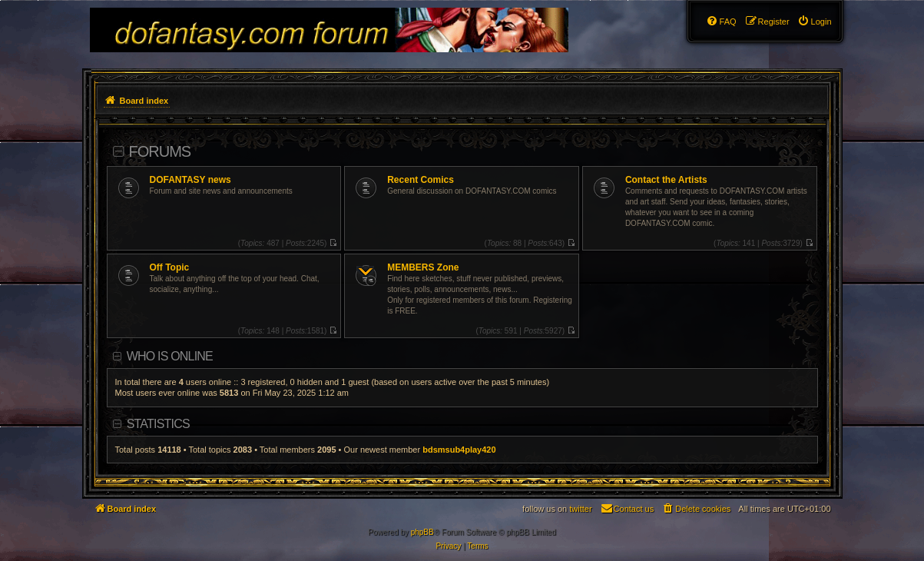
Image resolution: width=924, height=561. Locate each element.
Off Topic (170, 267)
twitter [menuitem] (580, 509)
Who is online (170, 356)
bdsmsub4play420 (459, 450)
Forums (160, 151)
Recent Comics (421, 180)
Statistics (158, 424)
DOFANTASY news (190, 180)
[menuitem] (815, 22)
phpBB (422, 532)
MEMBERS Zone (423, 267)
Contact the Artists (666, 180)
